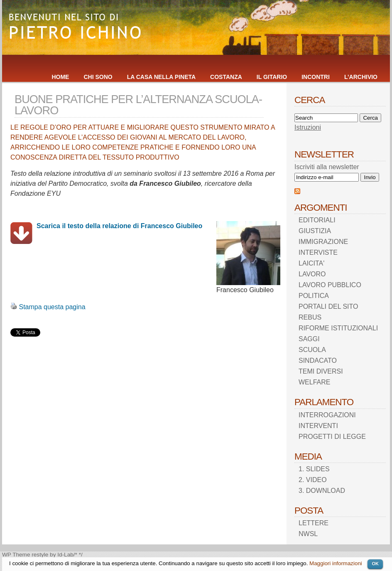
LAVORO (312, 274)
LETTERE (314, 523)
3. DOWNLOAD (322, 491)
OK (375, 564)
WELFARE (314, 382)
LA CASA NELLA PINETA (161, 77)
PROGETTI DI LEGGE (332, 437)
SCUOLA (312, 350)
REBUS (310, 317)
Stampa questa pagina (52, 307)
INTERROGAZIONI (327, 415)
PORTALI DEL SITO (328, 306)
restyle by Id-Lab (53, 555)
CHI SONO (98, 77)
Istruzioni (308, 127)
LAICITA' (311, 263)
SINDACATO (318, 361)
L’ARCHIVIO (361, 77)
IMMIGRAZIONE (323, 242)
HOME (60, 77)
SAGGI (309, 339)
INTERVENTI (318, 426)
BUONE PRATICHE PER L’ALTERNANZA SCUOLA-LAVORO (138, 105)
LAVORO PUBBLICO (330, 285)
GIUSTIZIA (315, 231)
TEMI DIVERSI (321, 371)
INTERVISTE (318, 252)
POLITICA (314, 296)
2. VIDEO (313, 480)
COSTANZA (226, 77)
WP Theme (16, 555)
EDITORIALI (317, 220)
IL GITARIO (272, 77)
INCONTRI (316, 77)
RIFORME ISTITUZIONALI (338, 328)
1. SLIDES (314, 469)
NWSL (308, 534)
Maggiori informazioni (336, 563)
